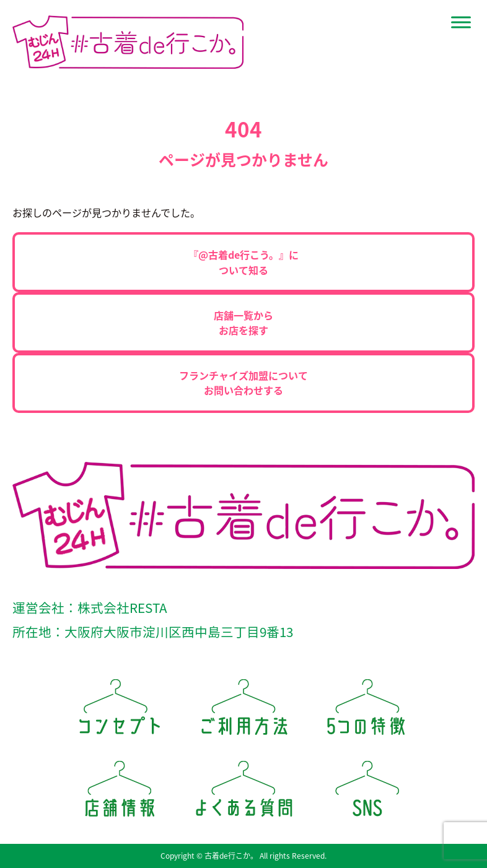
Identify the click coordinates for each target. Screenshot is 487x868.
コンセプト (120, 711)
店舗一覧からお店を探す (243, 323)
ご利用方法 (243, 711)
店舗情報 (120, 793)
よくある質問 (243, 793)
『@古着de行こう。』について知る (243, 262)
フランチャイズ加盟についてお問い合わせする (243, 383)
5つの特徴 (367, 711)
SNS (367, 793)
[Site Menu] (461, 22)
